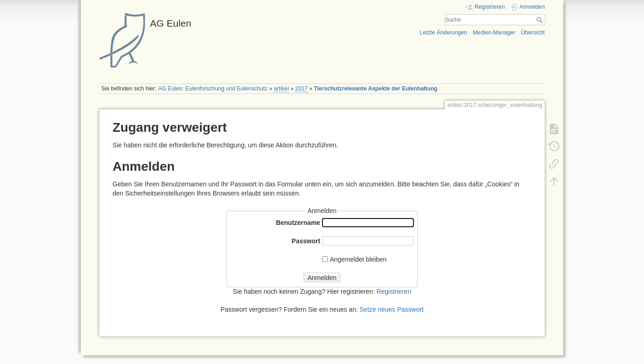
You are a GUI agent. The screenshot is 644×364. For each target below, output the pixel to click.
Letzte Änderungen (444, 33)
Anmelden (322, 278)
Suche (540, 20)
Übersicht (533, 33)
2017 (302, 89)
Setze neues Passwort (392, 309)
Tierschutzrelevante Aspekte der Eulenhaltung (376, 89)
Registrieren (394, 291)
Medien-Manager (494, 33)
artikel (281, 89)
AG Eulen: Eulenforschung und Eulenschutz (213, 89)
